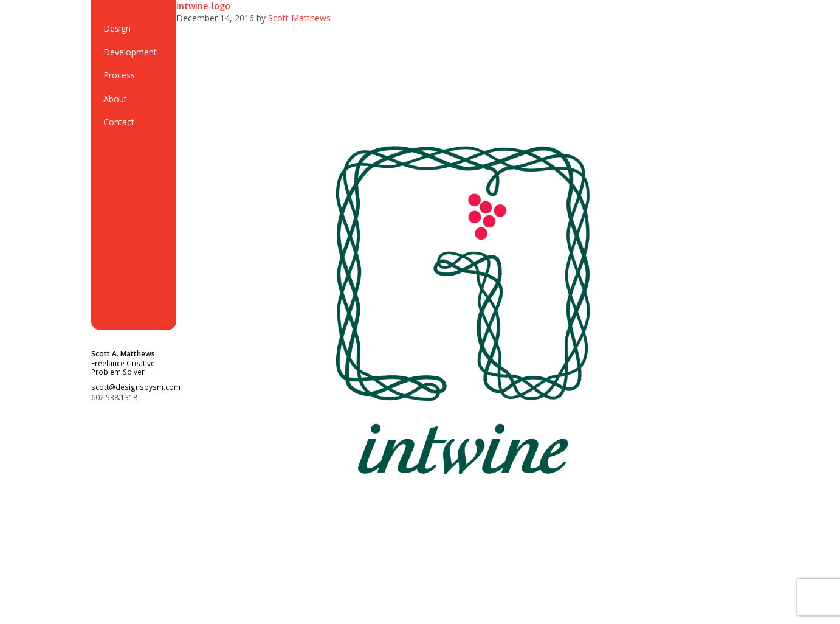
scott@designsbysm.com (136, 387)
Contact (119, 122)
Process (119, 75)
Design (117, 28)
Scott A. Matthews (123, 353)
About (115, 99)
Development (130, 52)
